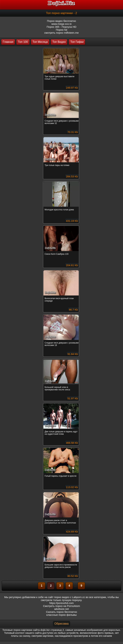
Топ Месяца (40, 42)
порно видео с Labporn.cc (70, 597)
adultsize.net (61, 609)
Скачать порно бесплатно (62, 612)
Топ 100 (23, 42)
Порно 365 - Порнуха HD (61, 27)
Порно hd (62, 30)
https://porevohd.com (61, 603)
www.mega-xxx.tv (62, 24)
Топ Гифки (77, 42)
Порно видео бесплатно (62, 21)
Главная (8, 42)
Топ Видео (59, 42)
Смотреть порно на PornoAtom (62, 606)
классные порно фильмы (61, 615)
